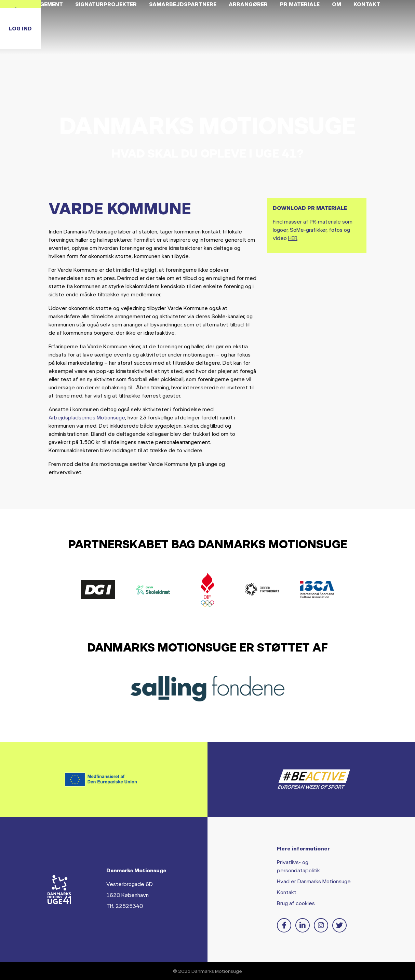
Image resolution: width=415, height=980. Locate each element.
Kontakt (287, 892)
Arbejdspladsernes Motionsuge (87, 417)
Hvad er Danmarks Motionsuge (314, 881)
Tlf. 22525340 (125, 906)
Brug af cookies (296, 903)
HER (293, 238)
